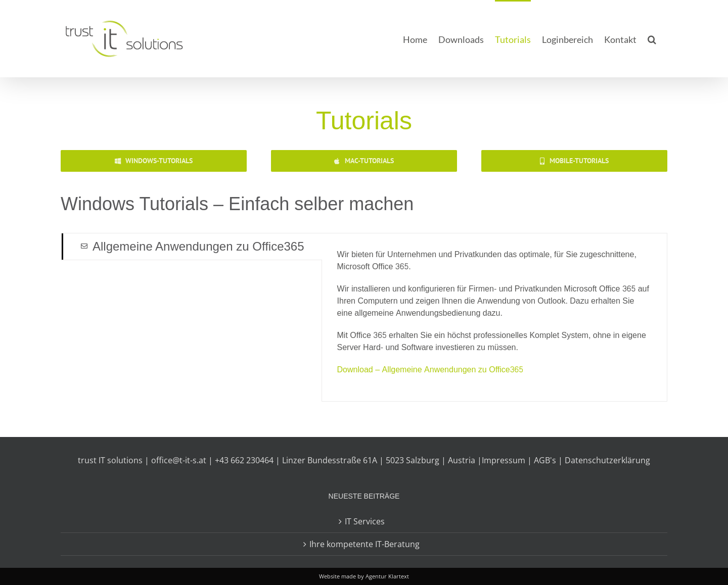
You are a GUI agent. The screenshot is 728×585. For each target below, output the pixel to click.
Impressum (504, 460)
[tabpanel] (494, 317)
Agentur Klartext (387, 576)
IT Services (365, 521)
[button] (652, 39)
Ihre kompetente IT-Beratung (365, 544)
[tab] (192, 247)
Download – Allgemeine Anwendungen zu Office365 (430, 370)
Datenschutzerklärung (607, 460)
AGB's (545, 460)
